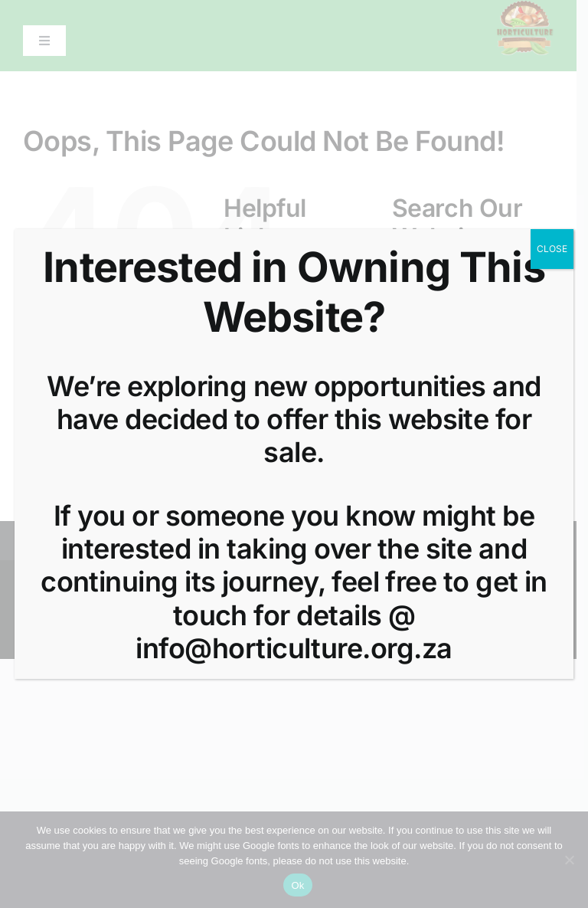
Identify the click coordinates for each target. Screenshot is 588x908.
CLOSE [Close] (552, 249)
